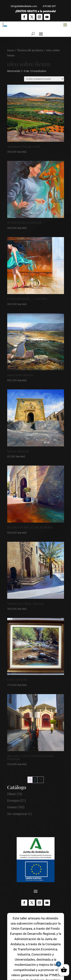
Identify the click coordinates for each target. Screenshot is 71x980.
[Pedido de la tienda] (44, 79)
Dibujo (12, 794)
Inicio (11, 50)
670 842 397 (48, 6)
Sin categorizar (17, 814)
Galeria (12, 807)
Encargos (13, 801)
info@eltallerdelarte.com (22, 6)
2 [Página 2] (35, 780)
